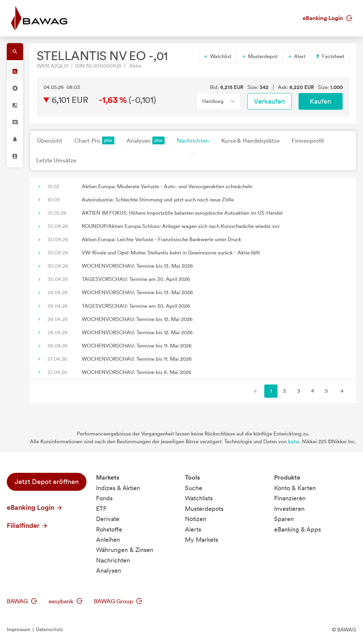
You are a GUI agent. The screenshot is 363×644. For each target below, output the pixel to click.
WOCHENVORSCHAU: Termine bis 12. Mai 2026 (137, 319)
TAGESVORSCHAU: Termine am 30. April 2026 (136, 279)
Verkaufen (269, 101)
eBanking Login (327, 18)
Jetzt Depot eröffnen (47, 482)
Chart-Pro (94, 140)
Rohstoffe (109, 529)
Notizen (196, 519)
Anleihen (108, 540)
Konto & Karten (295, 488)
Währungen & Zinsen (125, 550)
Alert (296, 56)
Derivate (108, 519)
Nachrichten (193, 141)
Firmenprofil (308, 141)
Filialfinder (27, 525)
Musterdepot (259, 56)
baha (294, 442)
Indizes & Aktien (118, 488)
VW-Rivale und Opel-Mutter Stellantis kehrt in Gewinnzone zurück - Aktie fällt (171, 253)
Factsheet (330, 56)
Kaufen (320, 101)
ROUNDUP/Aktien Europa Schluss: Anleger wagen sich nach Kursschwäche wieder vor (181, 226)
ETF (101, 509)
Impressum (18, 629)
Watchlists (199, 498)
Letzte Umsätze (56, 160)
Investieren (289, 509)
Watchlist (217, 56)
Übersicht (50, 141)
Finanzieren (290, 498)
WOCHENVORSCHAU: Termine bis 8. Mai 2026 (137, 372)
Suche (194, 488)
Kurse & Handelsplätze (250, 141)
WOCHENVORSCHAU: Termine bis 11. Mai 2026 (137, 346)
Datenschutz (50, 629)
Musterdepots (204, 509)
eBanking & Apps (298, 529)
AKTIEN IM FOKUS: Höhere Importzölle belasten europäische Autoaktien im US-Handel (182, 213)
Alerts (193, 529)
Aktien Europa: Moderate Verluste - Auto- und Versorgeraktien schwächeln (167, 186)
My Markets (202, 540)
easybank (65, 601)
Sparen (284, 519)
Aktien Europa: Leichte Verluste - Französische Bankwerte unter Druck (161, 239)
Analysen (146, 140)
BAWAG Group (118, 601)
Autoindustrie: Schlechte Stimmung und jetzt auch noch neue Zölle (158, 200)
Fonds (104, 498)
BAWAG (22, 601)
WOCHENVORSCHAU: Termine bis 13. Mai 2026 (137, 266)
